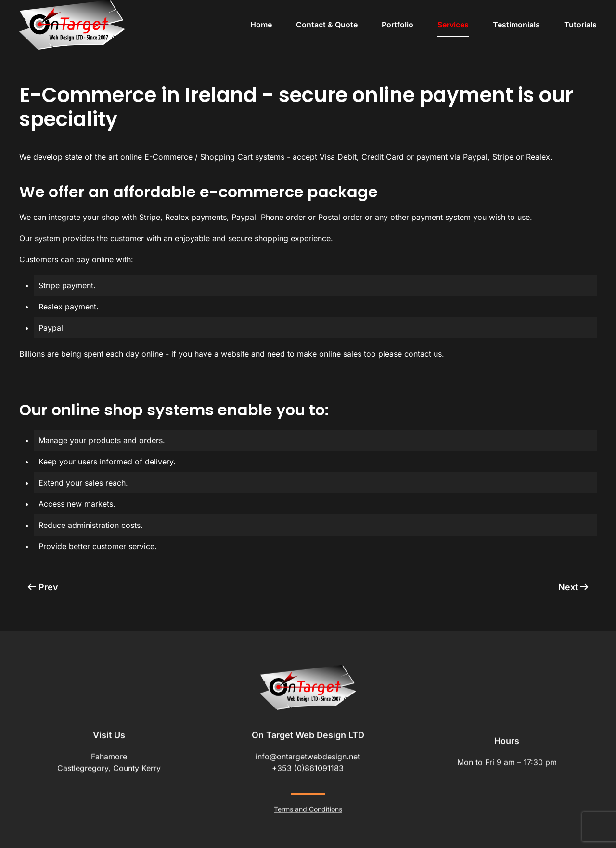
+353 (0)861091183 (308, 767)
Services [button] (453, 25)
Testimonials (516, 25)
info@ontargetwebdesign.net (308, 756)
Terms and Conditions (308, 808)
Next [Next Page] (574, 587)
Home (261, 25)
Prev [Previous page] (43, 587)
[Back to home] (72, 25)
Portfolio (398, 25)
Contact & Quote (327, 25)
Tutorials (580, 25)
